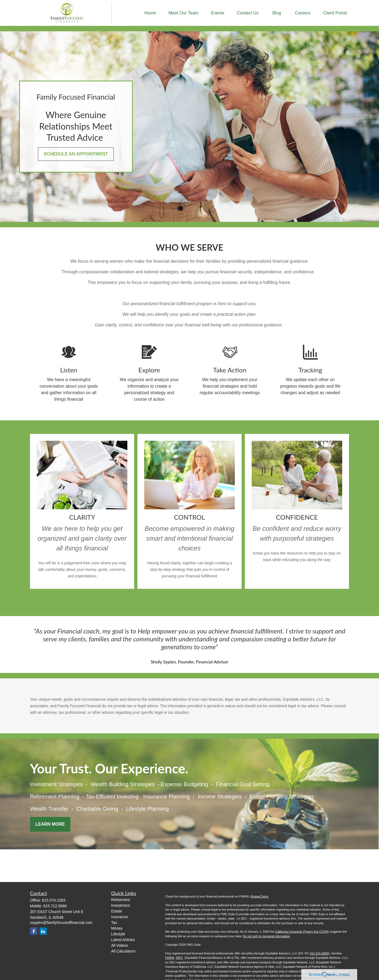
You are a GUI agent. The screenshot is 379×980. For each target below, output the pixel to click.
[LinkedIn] (43, 931)
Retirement (121, 900)
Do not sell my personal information (266, 936)
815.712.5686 (55, 906)
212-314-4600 (319, 953)
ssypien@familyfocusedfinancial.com (61, 923)
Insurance (120, 917)
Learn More (50, 824)
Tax (114, 923)
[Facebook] (34, 931)
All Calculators (123, 951)
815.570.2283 (54, 900)
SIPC (179, 958)
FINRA (170, 958)
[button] (150, 13)
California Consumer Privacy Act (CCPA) (302, 932)
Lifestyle (118, 934)
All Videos (120, 945)
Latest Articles (123, 940)
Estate (117, 911)
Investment (121, 905)
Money (117, 928)
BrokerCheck (260, 896)
